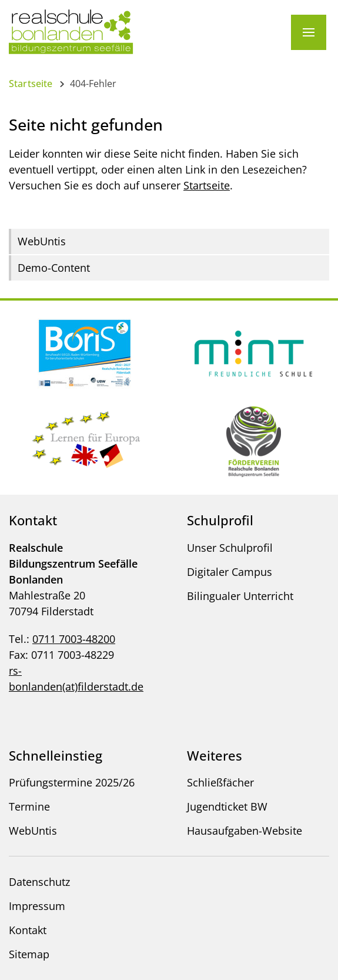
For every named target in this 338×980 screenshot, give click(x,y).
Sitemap (29, 954)
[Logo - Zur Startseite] (71, 31)
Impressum (37, 906)
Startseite (31, 84)
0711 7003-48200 (74, 639)
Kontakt (28, 930)
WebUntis (42, 241)
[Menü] (309, 32)
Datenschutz (39, 882)
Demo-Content (54, 268)
